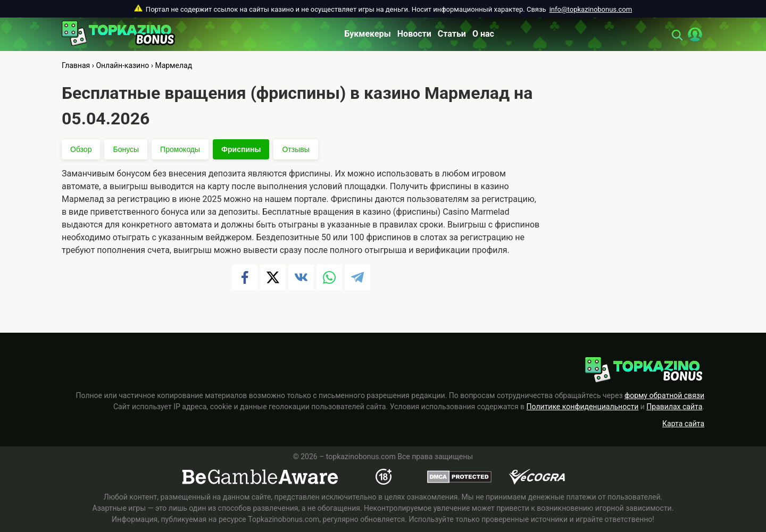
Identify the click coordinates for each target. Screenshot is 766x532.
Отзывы (295, 149)
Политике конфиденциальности (583, 407)
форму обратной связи (664, 395)
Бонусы (126, 149)
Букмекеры (368, 34)
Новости (414, 34)
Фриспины (241, 149)
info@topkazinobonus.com (591, 9)
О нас (483, 34)
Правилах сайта (674, 407)
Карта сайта (683, 424)
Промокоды (180, 149)
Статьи (452, 34)
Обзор (81, 149)
